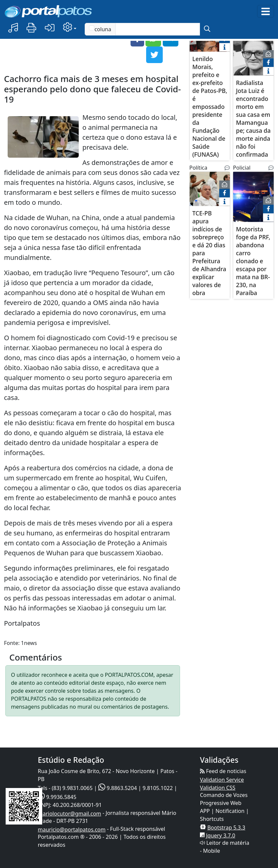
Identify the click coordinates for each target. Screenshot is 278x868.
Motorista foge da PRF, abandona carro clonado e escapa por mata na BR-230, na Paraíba (253, 261)
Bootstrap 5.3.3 (226, 828)
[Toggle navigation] (266, 11)
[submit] (207, 29)
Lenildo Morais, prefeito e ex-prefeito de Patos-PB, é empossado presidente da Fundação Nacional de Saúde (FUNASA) (210, 106)
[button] (13, 28)
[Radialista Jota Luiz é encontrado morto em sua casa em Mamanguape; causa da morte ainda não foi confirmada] (253, 54)
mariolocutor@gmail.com (70, 814)
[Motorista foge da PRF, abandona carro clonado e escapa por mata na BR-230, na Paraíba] (253, 201)
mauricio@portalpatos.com (72, 829)
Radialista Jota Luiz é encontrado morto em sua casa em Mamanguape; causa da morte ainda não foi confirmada (253, 118)
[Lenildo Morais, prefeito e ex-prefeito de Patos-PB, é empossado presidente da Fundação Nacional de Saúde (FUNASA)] (210, 50)
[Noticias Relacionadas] (227, 168)
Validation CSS (218, 788)
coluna (100, 29)
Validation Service (222, 780)
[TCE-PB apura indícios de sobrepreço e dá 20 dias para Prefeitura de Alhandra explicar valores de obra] (210, 193)
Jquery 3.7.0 (221, 835)
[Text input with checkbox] (158, 29)
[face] (268, 63)
